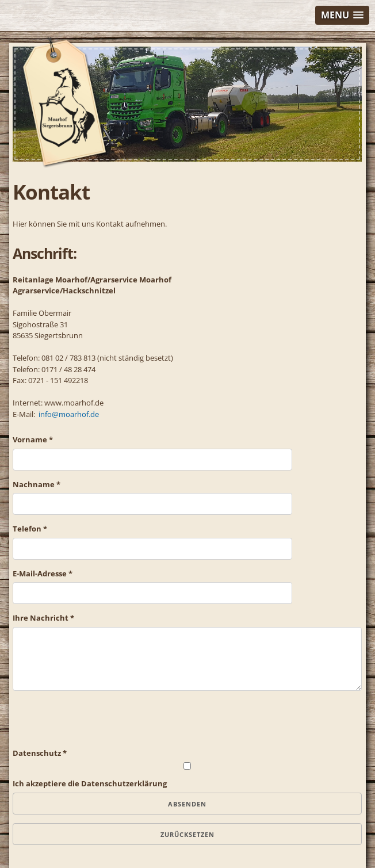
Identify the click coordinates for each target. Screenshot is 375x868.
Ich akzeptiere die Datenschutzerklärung (90, 783)
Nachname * (37, 484)
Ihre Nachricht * (43, 618)
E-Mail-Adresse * (43, 573)
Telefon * (30, 529)
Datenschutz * (40, 753)
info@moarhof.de (69, 414)
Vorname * (33, 439)
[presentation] (100, 725)
